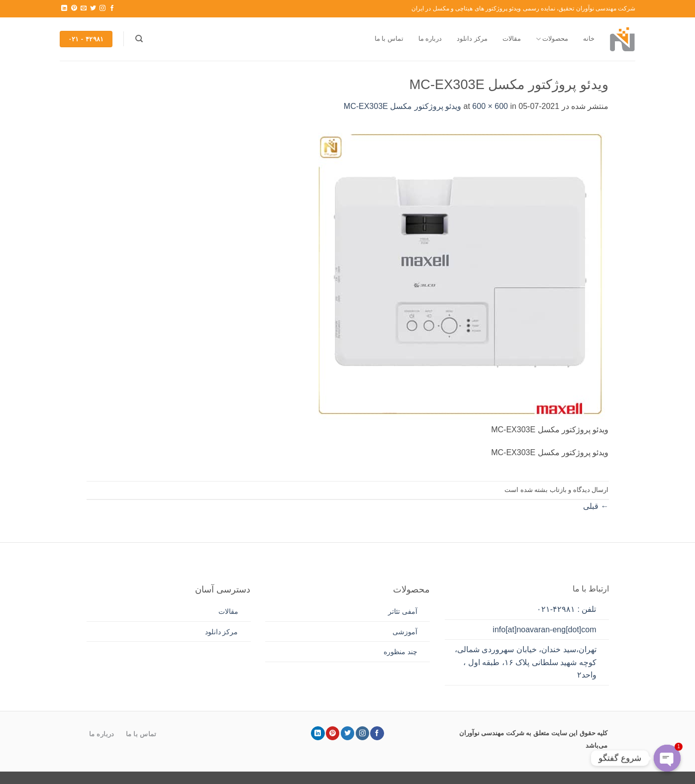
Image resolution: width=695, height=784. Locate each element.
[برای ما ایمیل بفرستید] (84, 8)
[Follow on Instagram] (102, 8)
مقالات (512, 39)
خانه (589, 39)
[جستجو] (139, 39)
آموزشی (405, 632)
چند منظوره (400, 652)
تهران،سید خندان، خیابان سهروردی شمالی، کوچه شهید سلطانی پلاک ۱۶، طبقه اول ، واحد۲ (526, 662)
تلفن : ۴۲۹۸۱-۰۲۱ (567, 609)
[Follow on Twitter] (93, 8)
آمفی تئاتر (403, 611)
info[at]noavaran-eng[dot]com (544, 630)
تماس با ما (389, 39)
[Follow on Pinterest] (74, 8)
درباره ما (430, 39)
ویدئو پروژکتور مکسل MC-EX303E (402, 106)
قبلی (596, 506)
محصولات (552, 39)
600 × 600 (490, 106)
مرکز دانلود (472, 39)
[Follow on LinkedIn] (64, 8)
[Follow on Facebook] (112, 8)
